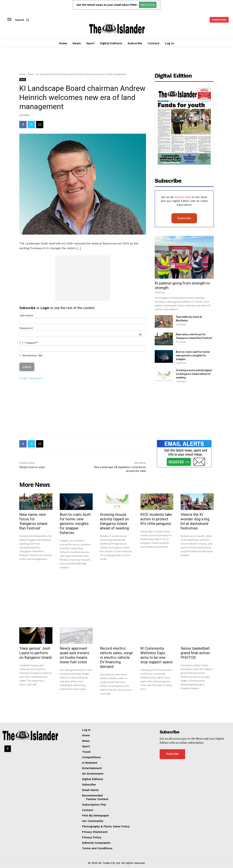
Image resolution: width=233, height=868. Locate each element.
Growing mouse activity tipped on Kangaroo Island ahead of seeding (194, 374)
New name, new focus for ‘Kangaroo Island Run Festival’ (33, 521)
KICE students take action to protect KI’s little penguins (156, 519)
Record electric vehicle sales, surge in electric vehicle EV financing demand (116, 657)
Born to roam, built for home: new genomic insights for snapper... (193, 356)
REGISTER (148, 5)
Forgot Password (31, 378)
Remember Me (31, 356)
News (31, 74)
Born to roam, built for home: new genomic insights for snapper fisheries (75, 524)
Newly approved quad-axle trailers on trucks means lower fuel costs (74, 655)
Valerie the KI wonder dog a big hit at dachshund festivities (195, 521)
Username (26, 315)
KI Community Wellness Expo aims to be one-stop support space (156, 655)
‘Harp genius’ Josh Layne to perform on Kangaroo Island (35, 653)
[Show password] (140, 335)
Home (22, 74)
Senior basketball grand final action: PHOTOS (196, 653)
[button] (23, 20)
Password (26, 328)
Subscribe (184, 218)
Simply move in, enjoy (32, 467)
